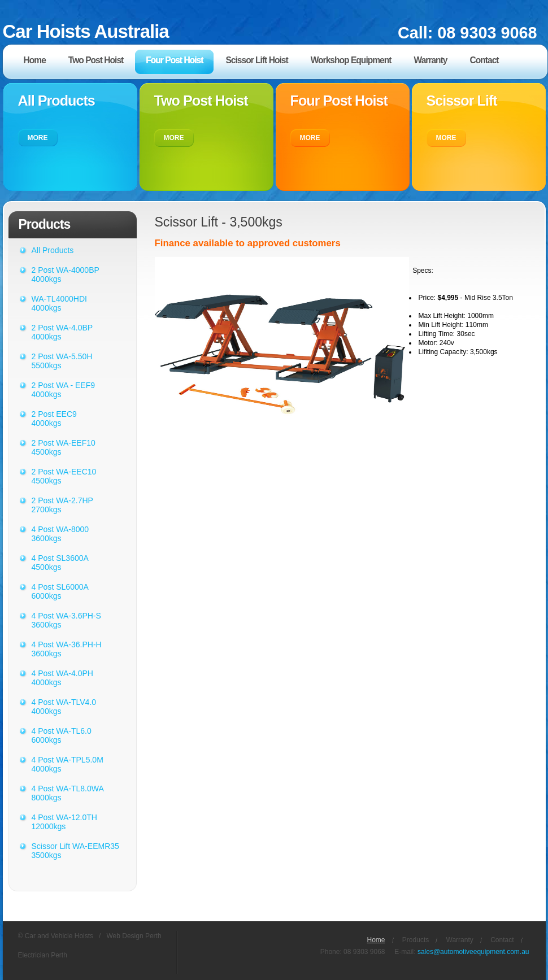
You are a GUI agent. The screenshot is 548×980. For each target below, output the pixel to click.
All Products (53, 250)
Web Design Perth (134, 936)
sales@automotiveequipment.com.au (473, 952)
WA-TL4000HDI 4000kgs (60, 303)
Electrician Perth (43, 955)
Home (376, 940)
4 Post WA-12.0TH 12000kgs (64, 822)
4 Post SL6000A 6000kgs (60, 591)
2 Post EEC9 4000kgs (54, 419)
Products (416, 940)
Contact (502, 940)
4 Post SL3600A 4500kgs (60, 563)
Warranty (460, 940)
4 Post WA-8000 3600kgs (60, 534)
